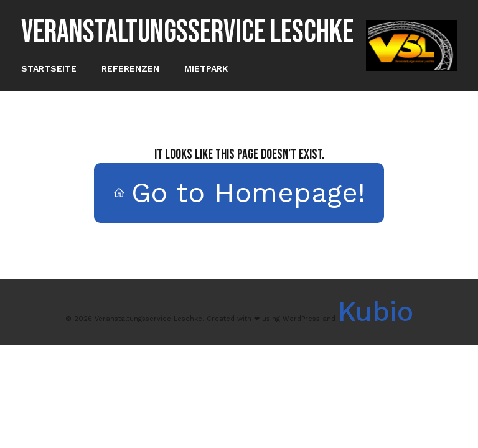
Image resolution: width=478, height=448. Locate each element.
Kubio (376, 312)
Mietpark (206, 68)
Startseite (49, 68)
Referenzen (130, 68)
